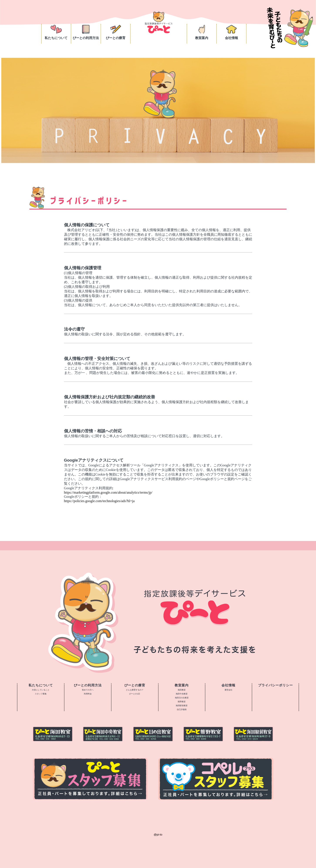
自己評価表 (182, 709)
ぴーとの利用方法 (86, 32)
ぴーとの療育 (116, 32)
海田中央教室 (182, 694)
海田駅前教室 (182, 706)
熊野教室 (182, 702)
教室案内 (202, 32)
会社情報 (232, 32)
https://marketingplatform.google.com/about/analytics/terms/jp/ (108, 492)
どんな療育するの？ (135, 690)
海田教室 (182, 690)
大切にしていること (41, 690)
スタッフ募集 (41, 694)
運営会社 (228, 690)
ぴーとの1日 (135, 694)
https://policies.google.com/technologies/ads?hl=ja (99, 501)
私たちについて (56, 32)
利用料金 (88, 694)
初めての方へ (88, 690)
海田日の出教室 (182, 698)
